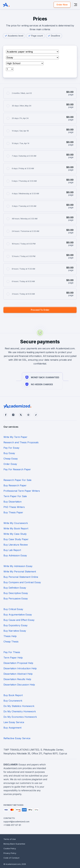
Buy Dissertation (13, 502)
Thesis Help (10, 636)
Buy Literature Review (16, 545)
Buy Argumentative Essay (18, 615)
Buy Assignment (12, 728)
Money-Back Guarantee (14, 844)
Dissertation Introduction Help (20, 668)
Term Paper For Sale (15, 496)
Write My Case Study (15, 534)
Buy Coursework (13, 701)
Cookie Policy (10, 848)
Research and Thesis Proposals (21, 442)
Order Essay (10, 464)
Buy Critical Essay (13, 609)
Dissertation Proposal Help (18, 663)
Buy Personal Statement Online (21, 577)
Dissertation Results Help (17, 679)
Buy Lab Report (12, 550)
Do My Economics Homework (20, 717)
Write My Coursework (16, 523)
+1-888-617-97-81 (12, 825)
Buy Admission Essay (15, 555)
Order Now (62, 5)
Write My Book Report (16, 528)
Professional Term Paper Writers (22, 491)
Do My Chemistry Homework (20, 711)
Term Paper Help (13, 658)
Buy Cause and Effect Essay (19, 620)
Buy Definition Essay (15, 588)
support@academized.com (16, 822)
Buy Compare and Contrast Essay (22, 582)
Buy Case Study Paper (16, 539)
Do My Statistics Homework (19, 706)
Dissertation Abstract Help (18, 674)
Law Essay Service (14, 722)
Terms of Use (10, 839)
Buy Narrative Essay (15, 631)
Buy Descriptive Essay (16, 593)
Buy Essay (9, 453)
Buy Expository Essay (15, 625)
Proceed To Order (40, 310)
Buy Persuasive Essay (16, 599)
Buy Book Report (13, 695)
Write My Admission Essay (18, 566)
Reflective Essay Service (17, 738)
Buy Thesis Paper (13, 512)
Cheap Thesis (11, 642)
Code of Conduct (11, 858)
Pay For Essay (11, 448)
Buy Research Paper (15, 485)
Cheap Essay (11, 459)
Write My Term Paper (15, 437)
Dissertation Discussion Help (19, 685)
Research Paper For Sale (17, 480)
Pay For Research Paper (17, 469)
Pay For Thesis (12, 652)
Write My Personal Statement (20, 572)
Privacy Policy (10, 853)
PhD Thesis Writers (14, 507)
